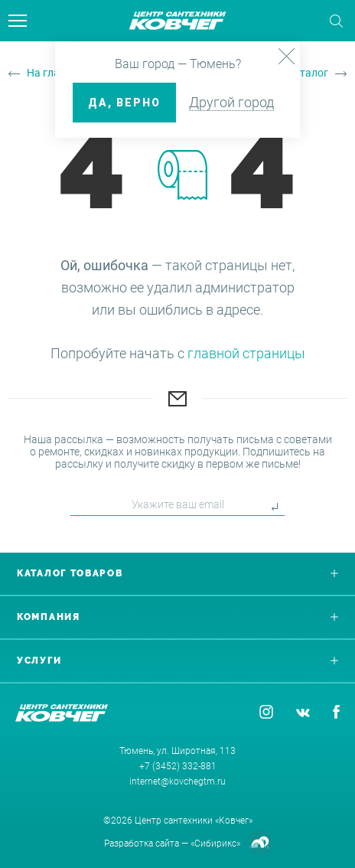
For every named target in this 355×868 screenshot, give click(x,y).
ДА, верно (124, 103)
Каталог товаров (177, 573)
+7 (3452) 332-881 (178, 766)
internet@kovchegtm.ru (177, 782)
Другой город (231, 102)
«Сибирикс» (215, 844)
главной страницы (246, 353)
